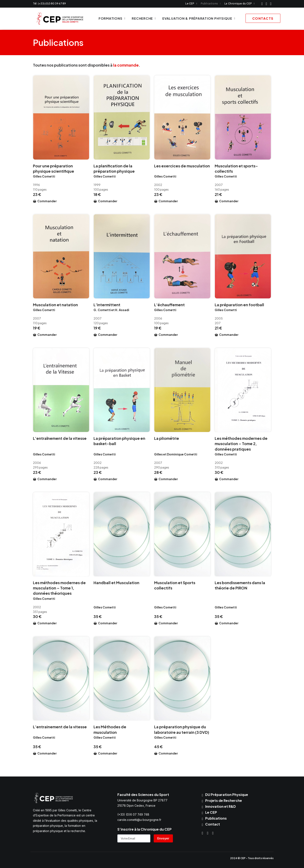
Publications (211, 3)
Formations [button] (110, 19)
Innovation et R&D (221, 806)
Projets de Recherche (224, 800)
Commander (47, 201)
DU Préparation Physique (227, 795)
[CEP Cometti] (58, 19)
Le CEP (191, 3)
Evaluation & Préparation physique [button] (197, 19)
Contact (213, 824)
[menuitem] (191, 3)
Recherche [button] (142, 19)
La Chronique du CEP (240, 3)
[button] (262, 4)
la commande (126, 65)
